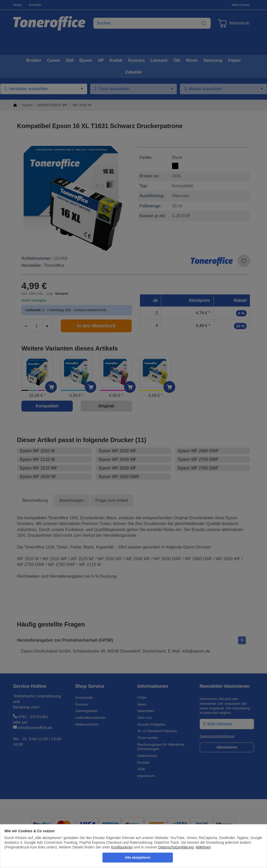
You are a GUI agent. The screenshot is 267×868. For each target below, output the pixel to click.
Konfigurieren (122, 847)
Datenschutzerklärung (176, 847)
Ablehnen (203, 847)
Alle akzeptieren (138, 857)
